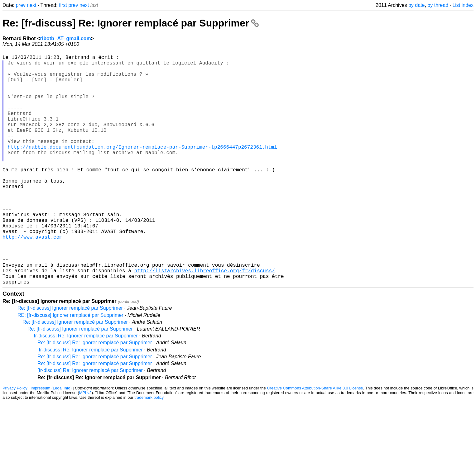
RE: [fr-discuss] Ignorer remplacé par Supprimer (70, 366)
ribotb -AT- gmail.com (65, 38)
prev (21, 5)
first (63, 5)
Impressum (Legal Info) (51, 439)
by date (416, 5)
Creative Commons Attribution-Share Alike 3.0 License (315, 439)
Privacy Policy (15, 439)
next (31, 5)
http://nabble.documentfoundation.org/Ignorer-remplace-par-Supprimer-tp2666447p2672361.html (142, 168)
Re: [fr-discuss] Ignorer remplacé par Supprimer (70, 359)
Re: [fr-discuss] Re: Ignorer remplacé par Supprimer (131, 23)
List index (463, 5)
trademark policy (149, 448)
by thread (438, 5)
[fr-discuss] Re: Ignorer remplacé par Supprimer (85, 386)
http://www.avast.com (32, 278)
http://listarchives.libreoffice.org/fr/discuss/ (204, 319)
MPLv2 (85, 443)
